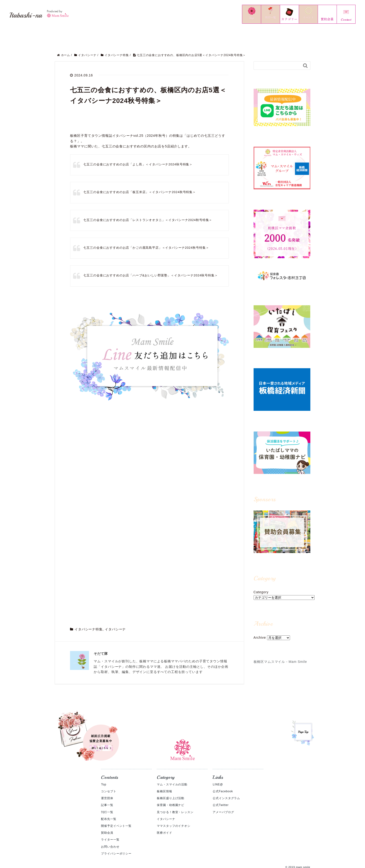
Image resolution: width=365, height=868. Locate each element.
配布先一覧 (109, 803)
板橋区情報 (164, 775)
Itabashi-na (48, 14)
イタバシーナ (115, 390)
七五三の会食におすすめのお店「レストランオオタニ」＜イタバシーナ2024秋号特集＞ (152, 215)
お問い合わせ (110, 831)
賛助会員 (107, 817)
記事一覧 (107, 789)
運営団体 (107, 782)
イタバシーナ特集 (89, 390)
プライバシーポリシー (116, 838)
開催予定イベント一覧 (116, 810)
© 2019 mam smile (298, 851)
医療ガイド (164, 817)
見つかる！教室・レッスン (175, 796)
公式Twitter (221, 789)
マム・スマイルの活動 (172, 769)
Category (261, 587)
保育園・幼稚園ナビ (171, 789)
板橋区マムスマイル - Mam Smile (280, 656)
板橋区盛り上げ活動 (171, 782)
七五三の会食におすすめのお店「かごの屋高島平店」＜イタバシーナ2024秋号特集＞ (151, 242)
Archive (260, 632)
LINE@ (218, 769)
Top (104, 769)
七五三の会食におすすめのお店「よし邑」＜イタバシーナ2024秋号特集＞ (142, 159)
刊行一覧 (107, 796)
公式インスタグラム (226, 782)
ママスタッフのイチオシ (174, 810)
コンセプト (109, 775)
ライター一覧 (110, 824)
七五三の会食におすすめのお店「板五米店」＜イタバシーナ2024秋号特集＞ (143, 187)
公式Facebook (223, 775)
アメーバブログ (223, 796)
